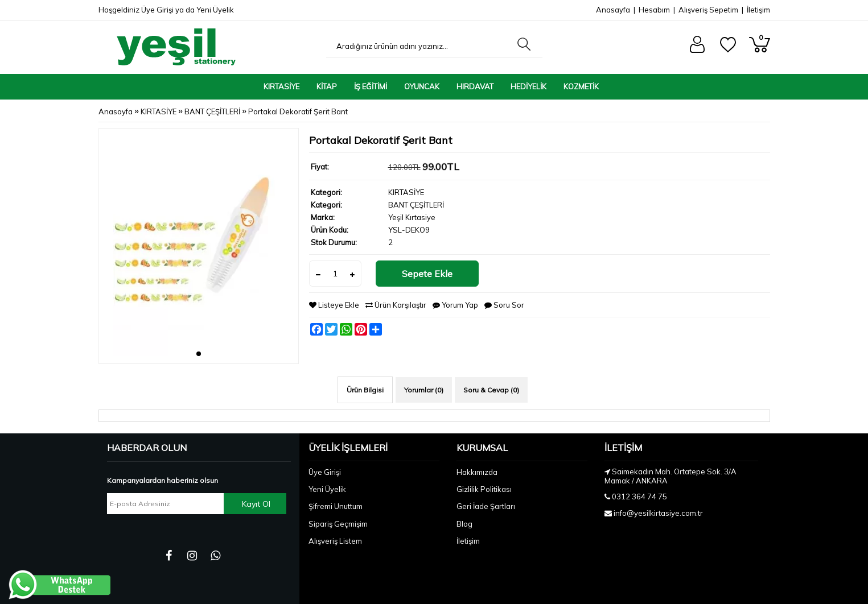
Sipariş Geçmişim (338, 524)
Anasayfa (613, 10)
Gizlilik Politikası (484, 489)
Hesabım (654, 10)
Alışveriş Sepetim (708, 10)
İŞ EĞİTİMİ (371, 86)
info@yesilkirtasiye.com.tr (658, 513)
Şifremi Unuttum (336, 506)
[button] (199, 354)
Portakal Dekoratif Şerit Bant (298, 111)
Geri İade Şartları (486, 506)
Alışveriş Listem (335, 541)
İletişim (758, 10)
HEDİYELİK (528, 86)
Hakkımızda (477, 472)
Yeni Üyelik (215, 10)
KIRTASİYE (281, 86)
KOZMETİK (581, 86)
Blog (464, 524)
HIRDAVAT (475, 86)
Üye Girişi (157, 10)
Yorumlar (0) (424, 390)
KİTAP (327, 86)
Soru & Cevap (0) (491, 390)
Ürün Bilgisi (365, 390)
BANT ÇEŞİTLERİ (212, 111)
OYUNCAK (422, 86)
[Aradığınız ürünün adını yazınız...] (419, 46)
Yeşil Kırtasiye (412, 217)
